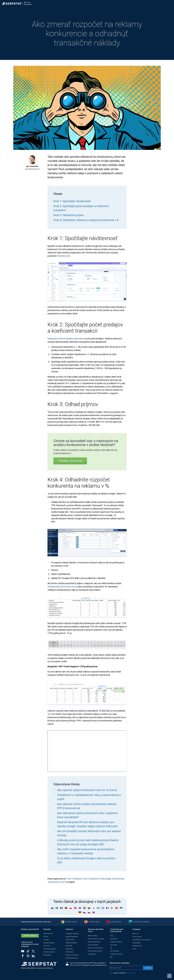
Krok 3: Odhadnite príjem (69, 215)
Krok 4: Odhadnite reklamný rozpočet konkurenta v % (86, 220)
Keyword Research (72, 937)
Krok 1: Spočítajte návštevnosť (72, 201)
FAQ (111, 957)
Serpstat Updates (49, 943)
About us (135, 934)
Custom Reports (93, 945)
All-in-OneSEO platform (28, 3)
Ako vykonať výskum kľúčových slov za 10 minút (87, 790)
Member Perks (137, 946)
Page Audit (69, 949)
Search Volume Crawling (96, 939)
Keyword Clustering (72, 955)
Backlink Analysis (71, 943)
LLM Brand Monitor (72, 958)
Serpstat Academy (116, 942)
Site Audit (69, 946)
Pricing (46, 937)
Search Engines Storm (95, 951)
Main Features (48, 934)
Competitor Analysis (72, 934)
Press (134, 949)
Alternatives (47, 955)
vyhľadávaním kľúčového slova (62, 587)
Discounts (47, 946)
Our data (46, 940)
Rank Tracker (70, 940)
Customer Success (116, 954)
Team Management (94, 942)
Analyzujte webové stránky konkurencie (66, 339)
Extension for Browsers (95, 948)
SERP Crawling (93, 936)
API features (70, 952)
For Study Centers (49, 952)
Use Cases (114, 945)
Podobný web (63, 256)
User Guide (114, 939)
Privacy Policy (137, 937)
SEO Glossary (115, 951)
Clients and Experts (50, 949)
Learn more (47, 922)
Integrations (92, 954)
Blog (112, 936)
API (111, 948)
